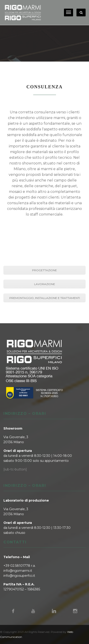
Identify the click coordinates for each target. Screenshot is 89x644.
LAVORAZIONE (45, 284)
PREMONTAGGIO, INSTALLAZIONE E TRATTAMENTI (45, 298)
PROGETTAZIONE (44, 270)
